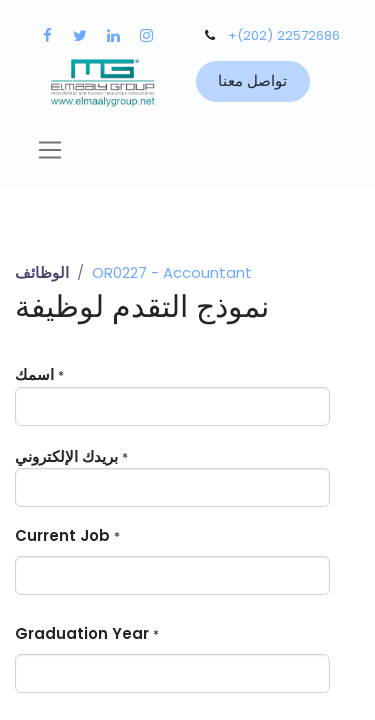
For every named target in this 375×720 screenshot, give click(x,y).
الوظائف (42, 272)
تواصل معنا (252, 80)
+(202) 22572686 (284, 35)
